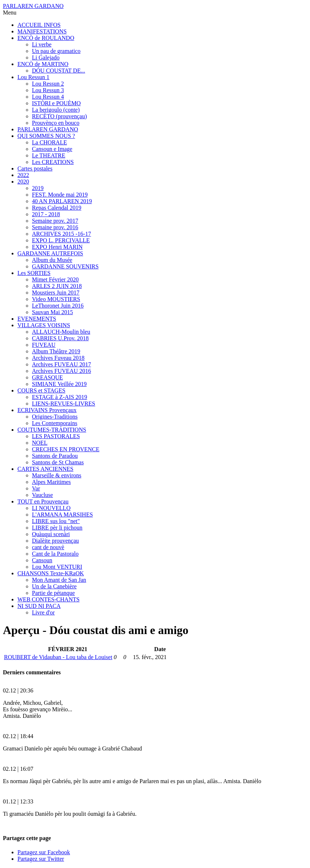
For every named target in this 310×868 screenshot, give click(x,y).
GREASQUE (47, 377)
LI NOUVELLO (51, 508)
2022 (23, 175)
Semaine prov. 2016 (55, 227)
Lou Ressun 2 (48, 84)
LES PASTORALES (56, 436)
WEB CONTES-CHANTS (48, 599)
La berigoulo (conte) (56, 110)
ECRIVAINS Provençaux (47, 410)
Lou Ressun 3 (48, 90)
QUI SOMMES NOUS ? (46, 136)
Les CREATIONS (53, 162)
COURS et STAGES (41, 390)
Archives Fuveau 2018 (58, 358)
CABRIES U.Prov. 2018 (60, 338)
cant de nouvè (48, 547)
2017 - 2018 (46, 214)
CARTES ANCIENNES (45, 469)
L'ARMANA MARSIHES (62, 515)
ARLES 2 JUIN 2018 (57, 286)
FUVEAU (44, 345)
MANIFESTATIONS (42, 31)
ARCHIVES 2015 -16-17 (62, 234)
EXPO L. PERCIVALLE (61, 240)
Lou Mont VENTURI (57, 567)
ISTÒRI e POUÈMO (56, 103)
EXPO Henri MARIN (57, 247)
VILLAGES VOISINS (44, 325)
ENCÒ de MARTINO (43, 64)
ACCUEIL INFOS (39, 25)
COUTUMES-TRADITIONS (52, 430)
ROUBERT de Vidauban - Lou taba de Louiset (58, 657)
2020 (23, 182)
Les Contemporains (55, 423)
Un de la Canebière (54, 586)
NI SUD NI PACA (39, 606)
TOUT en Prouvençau (43, 501)
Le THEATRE (49, 155)
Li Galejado (46, 57)
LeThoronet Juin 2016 (58, 306)
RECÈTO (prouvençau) (59, 116)
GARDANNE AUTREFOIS (50, 253)
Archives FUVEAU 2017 (62, 364)
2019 (38, 188)
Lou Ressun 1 (33, 77)
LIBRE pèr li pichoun (57, 528)
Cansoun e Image (52, 149)
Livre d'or (43, 612)
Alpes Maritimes (51, 482)
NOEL (40, 443)
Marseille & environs (57, 475)
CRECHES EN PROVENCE (66, 449)
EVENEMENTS (37, 319)
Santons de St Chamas (58, 462)
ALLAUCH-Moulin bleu (61, 332)
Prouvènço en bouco (56, 123)
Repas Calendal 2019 (57, 208)
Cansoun (42, 560)
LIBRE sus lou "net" (56, 521)
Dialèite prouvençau (55, 541)
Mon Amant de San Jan (59, 580)
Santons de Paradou (55, 456)
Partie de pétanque (53, 593)
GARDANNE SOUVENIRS (65, 266)
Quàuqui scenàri (51, 534)
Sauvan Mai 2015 (52, 312)
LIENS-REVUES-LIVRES (64, 404)
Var (36, 488)
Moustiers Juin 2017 (56, 293)
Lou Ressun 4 (48, 97)
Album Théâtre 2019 (56, 351)
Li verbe (42, 44)
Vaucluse (42, 495)
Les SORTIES (34, 273)
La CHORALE (49, 142)
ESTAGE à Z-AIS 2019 (60, 397)
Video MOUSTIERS (56, 299)
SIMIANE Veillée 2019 (59, 384)
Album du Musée (52, 260)
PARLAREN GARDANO (33, 6)
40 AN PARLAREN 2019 (62, 201)
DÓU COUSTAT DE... (58, 71)
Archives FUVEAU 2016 (62, 371)
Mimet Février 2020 (55, 279)
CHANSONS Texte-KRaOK (51, 573)
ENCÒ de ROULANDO (46, 38)
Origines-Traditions (55, 417)
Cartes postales (35, 168)
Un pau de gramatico (56, 51)
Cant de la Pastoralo (55, 554)
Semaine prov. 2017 (55, 221)
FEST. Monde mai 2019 (60, 195)
